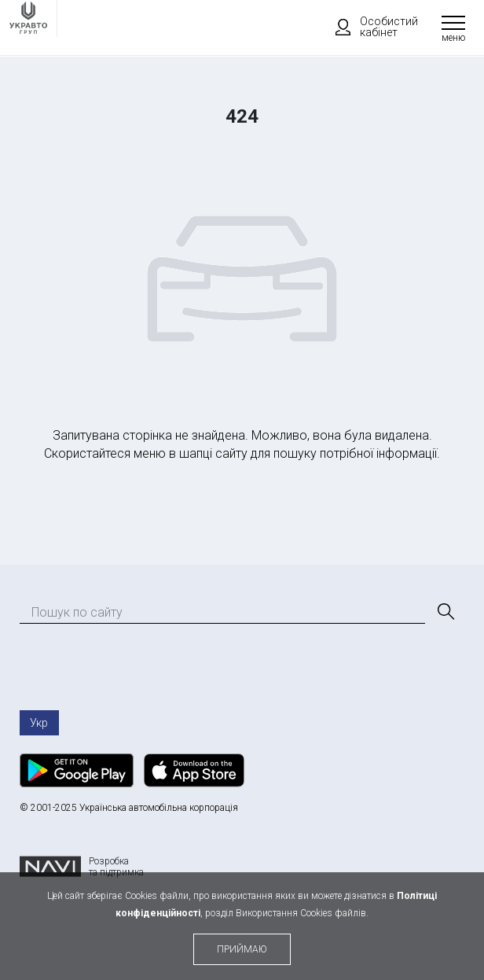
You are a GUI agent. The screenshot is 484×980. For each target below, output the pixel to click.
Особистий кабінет (369, 27)
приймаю (242, 949)
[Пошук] (445, 612)
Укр (39, 723)
